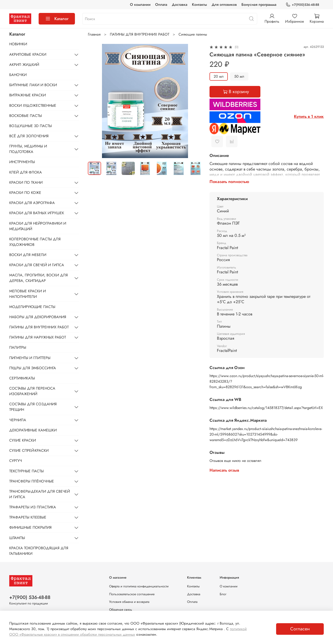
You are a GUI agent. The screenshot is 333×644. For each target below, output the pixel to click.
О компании (140, 5)
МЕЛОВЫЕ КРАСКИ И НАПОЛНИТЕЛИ (28, 294)
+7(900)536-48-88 (302, 5)
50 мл (239, 76)
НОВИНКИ (18, 44)
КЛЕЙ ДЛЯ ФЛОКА (26, 172)
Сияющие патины (193, 34)
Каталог (57, 19)
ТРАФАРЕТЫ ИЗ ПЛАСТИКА (33, 507)
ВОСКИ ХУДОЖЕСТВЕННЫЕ (33, 105)
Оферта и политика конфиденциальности (139, 586)
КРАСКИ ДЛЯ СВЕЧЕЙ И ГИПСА (37, 265)
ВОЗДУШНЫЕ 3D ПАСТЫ (31, 126)
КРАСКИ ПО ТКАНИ (26, 182)
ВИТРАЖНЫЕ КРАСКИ (28, 95)
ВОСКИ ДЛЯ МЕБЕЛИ (28, 255)
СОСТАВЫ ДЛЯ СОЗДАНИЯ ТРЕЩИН (33, 407)
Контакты (199, 5)
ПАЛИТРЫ (18, 347)
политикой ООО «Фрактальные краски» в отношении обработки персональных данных (128, 632)
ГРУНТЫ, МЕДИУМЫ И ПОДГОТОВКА (28, 149)
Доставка (180, 5)
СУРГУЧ (16, 461)
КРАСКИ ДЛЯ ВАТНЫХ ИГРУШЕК (37, 213)
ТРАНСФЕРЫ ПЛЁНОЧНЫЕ (32, 481)
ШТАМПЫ (17, 538)
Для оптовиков (224, 5)
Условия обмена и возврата (129, 602)
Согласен (300, 629)
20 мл (219, 76)
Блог (223, 594)
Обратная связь (121, 610)
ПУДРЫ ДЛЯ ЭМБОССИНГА (33, 368)
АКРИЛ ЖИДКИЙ (24, 65)
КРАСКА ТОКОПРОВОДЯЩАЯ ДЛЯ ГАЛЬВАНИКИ (39, 551)
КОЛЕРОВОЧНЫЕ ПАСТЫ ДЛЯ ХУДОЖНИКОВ (35, 242)
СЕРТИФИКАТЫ (22, 378)
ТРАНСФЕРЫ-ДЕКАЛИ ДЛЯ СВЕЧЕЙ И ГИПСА (40, 494)
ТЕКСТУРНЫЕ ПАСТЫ (26, 471)
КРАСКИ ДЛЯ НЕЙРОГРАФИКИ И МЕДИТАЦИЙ (38, 226)
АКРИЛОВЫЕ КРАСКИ (28, 54)
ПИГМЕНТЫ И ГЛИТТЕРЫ (30, 358)
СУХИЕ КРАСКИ (23, 440)
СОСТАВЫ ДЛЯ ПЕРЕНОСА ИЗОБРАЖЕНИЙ (32, 391)
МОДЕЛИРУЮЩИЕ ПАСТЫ (32, 307)
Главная (94, 34)
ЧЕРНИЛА (18, 420)
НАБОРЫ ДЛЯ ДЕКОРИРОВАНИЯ (38, 317)
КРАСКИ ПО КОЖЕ (25, 193)
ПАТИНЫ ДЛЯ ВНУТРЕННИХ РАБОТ (140, 34)
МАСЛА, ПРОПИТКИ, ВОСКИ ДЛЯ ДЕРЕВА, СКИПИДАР (39, 278)
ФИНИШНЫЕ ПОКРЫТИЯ (30, 527)
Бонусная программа (259, 5)
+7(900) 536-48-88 (30, 597)
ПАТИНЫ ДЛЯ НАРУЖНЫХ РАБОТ (38, 337)
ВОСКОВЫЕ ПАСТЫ (26, 116)
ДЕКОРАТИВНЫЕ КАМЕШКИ (33, 430)
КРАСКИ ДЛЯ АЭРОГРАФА (32, 203)
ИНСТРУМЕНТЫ (22, 162)
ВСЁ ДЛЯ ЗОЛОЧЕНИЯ (29, 136)
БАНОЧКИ (18, 75)
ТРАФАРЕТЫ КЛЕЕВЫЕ (28, 517)
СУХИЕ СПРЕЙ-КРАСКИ (29, 450)
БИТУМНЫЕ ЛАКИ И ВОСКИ (33, 85)
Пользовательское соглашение (132, 594)
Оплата (161, 5)
